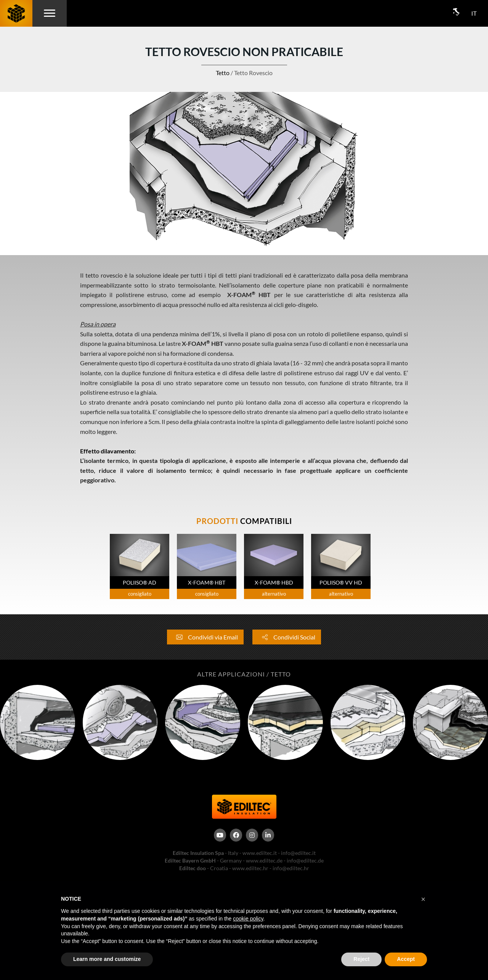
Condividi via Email (205, 637)
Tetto (223, 73)
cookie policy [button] (248, 919)
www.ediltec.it (260, 853)
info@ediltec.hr (291, 868)
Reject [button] (361, 959)
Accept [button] (406, 959)
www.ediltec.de (264, 860)
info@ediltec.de (305, 860)
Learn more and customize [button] (107, 959)
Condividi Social (287, 637)
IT (474, 13)
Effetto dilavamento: (108, 451)
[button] (423, 899)
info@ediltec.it (298, 853)
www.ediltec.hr (250, 868)
